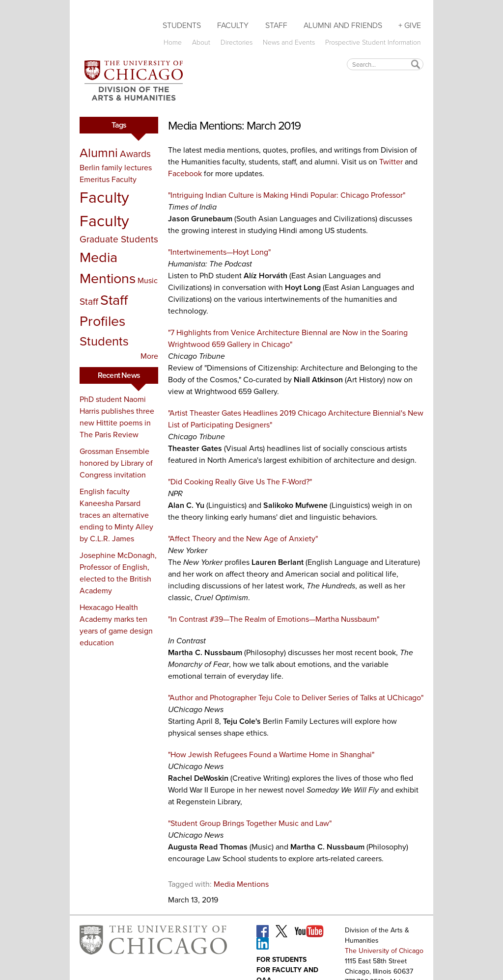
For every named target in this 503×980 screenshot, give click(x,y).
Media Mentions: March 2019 (234, 126)
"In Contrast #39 (196, 619)
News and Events (289, 42)
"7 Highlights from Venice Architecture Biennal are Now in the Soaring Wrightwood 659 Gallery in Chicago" (288, 338)
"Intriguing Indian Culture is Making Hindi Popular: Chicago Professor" (287, 195)
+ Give (410, 25)
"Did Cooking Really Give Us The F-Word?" (240, 482)
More (149, 356)
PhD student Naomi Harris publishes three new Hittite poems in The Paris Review (117, 417)
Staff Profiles (104, 310)
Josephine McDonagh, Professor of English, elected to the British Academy (118, 573)
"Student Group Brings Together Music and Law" (250, 823)
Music (148, 280)
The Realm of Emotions (269, 619)
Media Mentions (108, 268)
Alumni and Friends (343, 25)
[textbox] (385, 64)
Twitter (391, 162)
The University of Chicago (384, 951)
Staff (276, 25)
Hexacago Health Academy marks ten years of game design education (116, 625)
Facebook (185, 173)
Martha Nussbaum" (347, 619)
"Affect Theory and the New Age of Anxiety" (243, 539)
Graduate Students (119, 239)
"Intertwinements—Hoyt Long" (219, 252)
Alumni (99, 153)
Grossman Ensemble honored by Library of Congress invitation (116, 463)
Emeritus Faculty (108, 179)
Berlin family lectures (116, 168)
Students (182, 25)
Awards (135, 154)
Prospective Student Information (373, 42)
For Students (281, 960)
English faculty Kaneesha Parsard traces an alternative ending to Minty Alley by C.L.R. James (116, 515)
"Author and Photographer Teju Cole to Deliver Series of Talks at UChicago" (296, 698)
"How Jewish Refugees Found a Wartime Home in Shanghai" (271, 755)
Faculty (233, 25)
